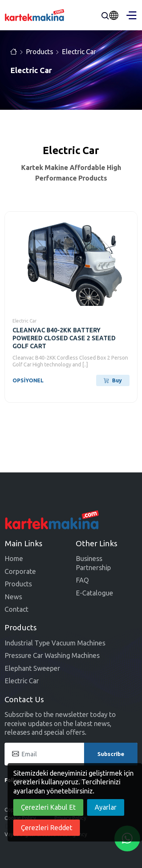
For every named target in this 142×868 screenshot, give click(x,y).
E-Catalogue (94, 593)
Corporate (20, 571)
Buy (113, 380)
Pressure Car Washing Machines (52, 655)
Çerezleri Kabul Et (48, 807)
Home (14, 558)
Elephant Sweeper (32, 668)
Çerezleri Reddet (47, 827)
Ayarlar (106, 807)
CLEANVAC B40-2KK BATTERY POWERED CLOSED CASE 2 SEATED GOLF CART (64, 338)
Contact (16, 609)
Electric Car (79, 51)
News (13, 597)
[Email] (71, 754)
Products (39, 51)
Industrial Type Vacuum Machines (55, 643)
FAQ (82, 580)
